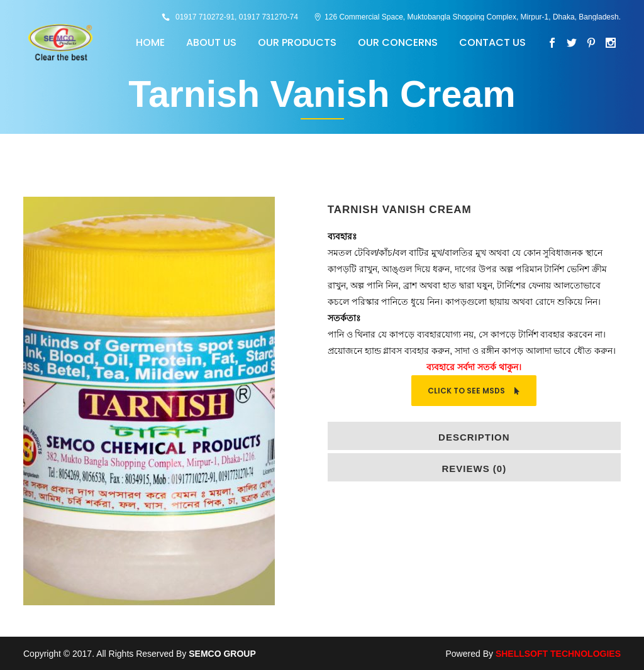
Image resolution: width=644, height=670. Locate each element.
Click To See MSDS (474, 391)
